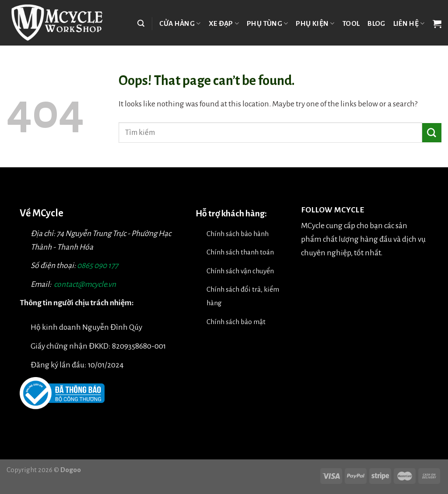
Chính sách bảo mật (236, 322)
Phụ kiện (315, 23)
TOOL (351, 23)
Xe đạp (224, 23)
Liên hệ (409, 23)
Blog (376, 23)
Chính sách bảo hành (238, 234)
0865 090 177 (98, 266)
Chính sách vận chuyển (240, 271)
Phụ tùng (267, 23)
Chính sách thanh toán (240, 252)
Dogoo (71, 470)
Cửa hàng (180, 23)
